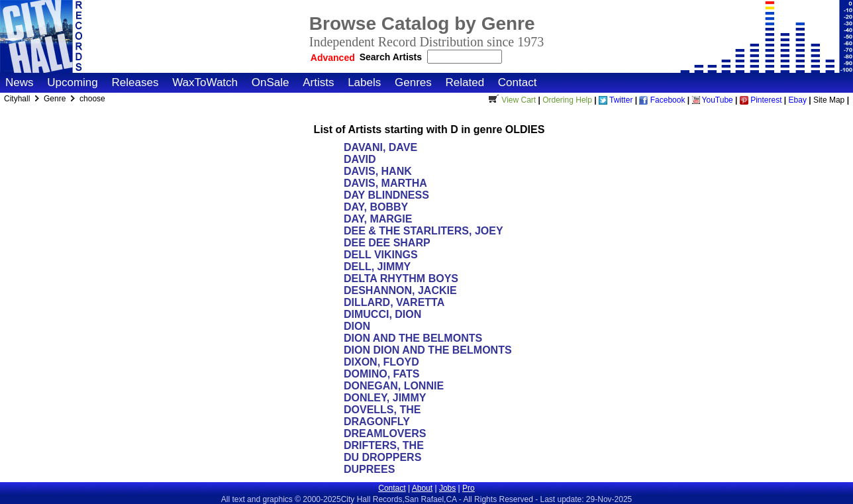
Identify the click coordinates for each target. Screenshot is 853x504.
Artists (318, 82)
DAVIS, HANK (378, 171)
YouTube (713, 100)
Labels (364, 82)
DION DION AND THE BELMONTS (428, 350)
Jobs (447, 488)
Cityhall (18, 99)
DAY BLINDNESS (386, 195)
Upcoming (73, 82)
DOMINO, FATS (381, 374)
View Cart (511, 100)
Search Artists (392, 57)
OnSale (271, 82)
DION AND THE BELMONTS (413, 338)
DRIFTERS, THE (384, 445)
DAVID (360, 159)
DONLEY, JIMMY (385, 398)
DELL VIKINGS (381, 255)
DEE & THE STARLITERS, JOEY (423, 231)
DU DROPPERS (382, 457)
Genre (56, 99)
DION (357, 326)
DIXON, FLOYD (381, 362)
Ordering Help (567, 100)
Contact (518, 82)
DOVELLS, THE (382, 410)
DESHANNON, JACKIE (400, 290)
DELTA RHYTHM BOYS (401, 278)
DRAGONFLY (377, 422)
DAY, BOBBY (376, 207)
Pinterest (761, 100)
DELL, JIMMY (377, 267)
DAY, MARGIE (378, 219)
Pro (469, 488)
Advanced (333, 58)
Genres (413, 82)
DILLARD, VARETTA (394, 302)
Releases (135, 82)
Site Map (829, 100)
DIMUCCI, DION (382, 314)
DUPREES (369, 469)
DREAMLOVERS (385, 433)
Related (465, 82)
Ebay (798, 100)
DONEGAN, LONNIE (394, 386)
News (20, 82)
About (422, 488)
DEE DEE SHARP (387, 243)
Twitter (616, 100)
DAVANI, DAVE (380, 147)
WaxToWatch (205, 82)
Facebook (662, 100)
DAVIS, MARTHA (385, 183)
